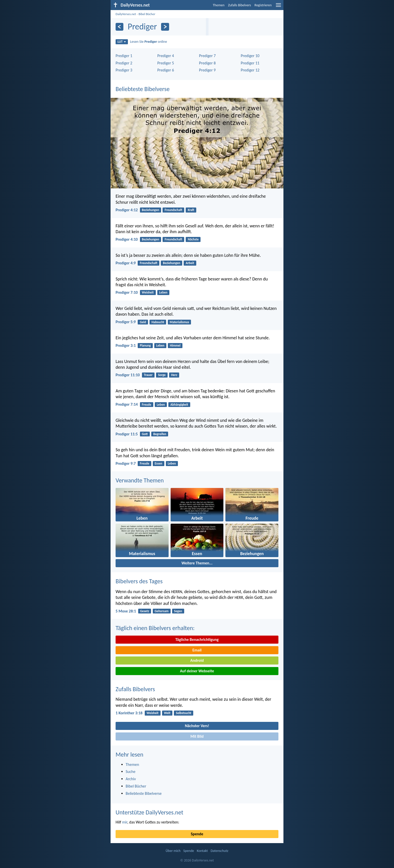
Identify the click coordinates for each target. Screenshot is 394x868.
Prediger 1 (124, 56)
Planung (145, 345)
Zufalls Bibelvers (239, 5)
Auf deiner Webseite (197, 671)
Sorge (162, 375)
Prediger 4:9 (126, 263)
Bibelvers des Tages (139, 581)
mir (125, 822)
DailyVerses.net (126, 14)
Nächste (193, 239)
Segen (178, 611)
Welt (167, 713)
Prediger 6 (166, 70)
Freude (146, 405)
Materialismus (179, 322)
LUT (122, 42)
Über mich (173, 851)
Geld (143, 322)
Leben (163, 292)
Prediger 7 (207, 56)
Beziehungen (150, 210)
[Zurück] (119, 27)
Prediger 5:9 (126, 322)
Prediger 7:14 (127, 404)
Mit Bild (197, 736)
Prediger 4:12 (127, 210)
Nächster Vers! (197, 726)
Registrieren (263, 5)
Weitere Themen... (197, 563)
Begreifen (160, 434)
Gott (145, 434)
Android (197, 660)
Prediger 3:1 (126, 345)
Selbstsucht (184, 713)
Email (197, 650)
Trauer (148, 375)
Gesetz (144, 611)
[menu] (278, 7)
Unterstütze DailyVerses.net (149, 812)
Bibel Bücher (147, 14)
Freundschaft (173, 210)
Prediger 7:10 (127, 292)
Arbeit (190, 263)
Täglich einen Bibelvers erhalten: (155, 628)
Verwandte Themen (140, 480)
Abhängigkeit (179, 405)
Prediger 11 (250, 63)
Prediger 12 (250, 70)
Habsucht (158, 322)
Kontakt (202, 851)
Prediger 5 (166, 63)
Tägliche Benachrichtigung (197, 639)
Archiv (131, 779)
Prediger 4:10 (127, 239)
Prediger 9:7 (126, 463)
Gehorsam (161, 611)
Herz (174, 375)
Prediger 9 (207, 70)
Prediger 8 (207, 63)
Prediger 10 (250, 56)
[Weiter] (165, 27)
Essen (159, 463)
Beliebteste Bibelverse (143, 89)
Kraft (191, 210)
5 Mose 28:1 (126, 611)
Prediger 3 (124, 70)
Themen (219, 5)
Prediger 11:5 (127, 434)
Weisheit (148, 292)
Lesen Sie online (149, 42)
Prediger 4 (166, 56)
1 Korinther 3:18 (129, 713)
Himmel (175, 345)
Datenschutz (219, 851)
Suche (131, 772)
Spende (197, 834)
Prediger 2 (124, 63)
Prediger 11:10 (128, 375)
